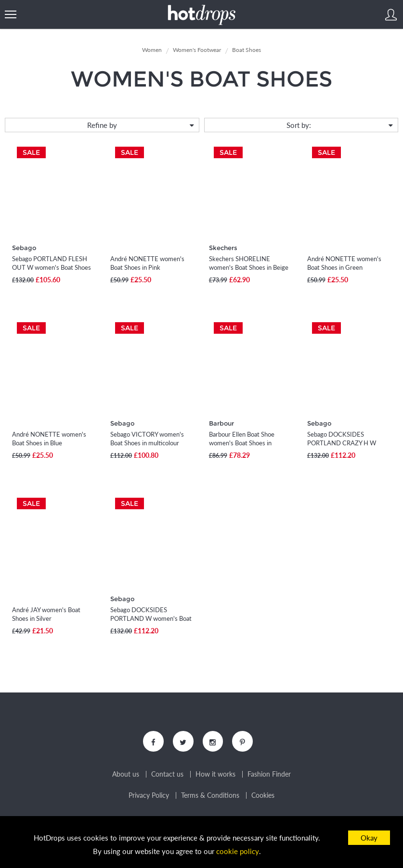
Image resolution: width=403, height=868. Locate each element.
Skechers (223, 248)
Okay (369, 838)
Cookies (263, 796)
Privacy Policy (149, 796)
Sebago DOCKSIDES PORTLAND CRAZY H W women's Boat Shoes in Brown (348, 443)
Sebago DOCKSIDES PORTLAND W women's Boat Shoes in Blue (151, 618)
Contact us (167, 775)
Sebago (24, 248)
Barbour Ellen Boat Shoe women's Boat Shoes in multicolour (242, 443)
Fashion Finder (269, 775)
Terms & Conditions (210, 796)
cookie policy (238, 852)
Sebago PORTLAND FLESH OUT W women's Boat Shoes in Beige (52, 267)
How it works (215, 775)
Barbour (221, 423)
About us (126, 775)
